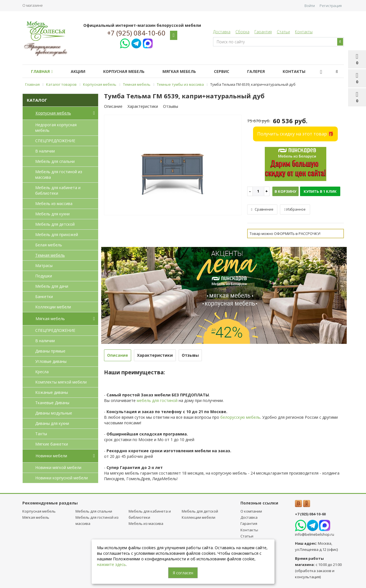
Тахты (41, 434)
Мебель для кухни (52, 214)
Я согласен (183, 573)
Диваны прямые (50, 351)
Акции (81, 71)
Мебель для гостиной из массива (59, 174)
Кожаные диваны (52, 392)
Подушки (44, 276)
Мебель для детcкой (55, 224)
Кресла (42, 372)
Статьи (283, 32)
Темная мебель (50, 255)
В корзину (285, 191)
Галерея (268, 71)
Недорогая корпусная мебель (56, 128)
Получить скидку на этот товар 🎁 (295, 134)
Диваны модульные (54, 413)
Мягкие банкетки (52, 444)
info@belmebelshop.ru (315, 534)
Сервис (232, 71)
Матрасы (44, 266)
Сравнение (262, 209)
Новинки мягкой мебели (58, 467)
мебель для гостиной (157, 400)
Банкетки (44, 297)
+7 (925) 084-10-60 (136, 33)
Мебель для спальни (55, 161)
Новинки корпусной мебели (62, 478)
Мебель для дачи (52, 286)
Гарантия (263, 32)
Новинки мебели (66, 456)
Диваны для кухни (52, 423)
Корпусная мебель (129, 71)
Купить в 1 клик (320, 191)
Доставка (222, 32)
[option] (173, 166)
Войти (310, 6)
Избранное (295, 209)
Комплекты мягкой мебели (61, 382)
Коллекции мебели (53, 307)
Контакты (304, 32)
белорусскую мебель (240, 417)
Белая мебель (49, 245)
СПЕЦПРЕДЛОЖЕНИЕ (55, 141)
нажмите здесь (111, 564)
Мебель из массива (54, 203)
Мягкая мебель (187, 71)
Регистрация (331, 6)
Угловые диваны (51, 361)
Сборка (242, 32)
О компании (251, 511)
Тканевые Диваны (52, 403)
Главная (43, 71)
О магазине (33, 5)
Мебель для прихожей (57, 235)
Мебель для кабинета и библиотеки (58, 190)
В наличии (45, 151)
